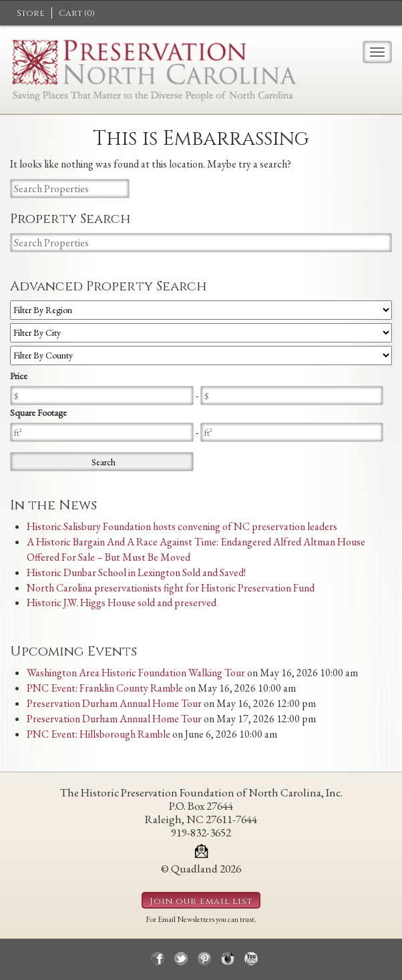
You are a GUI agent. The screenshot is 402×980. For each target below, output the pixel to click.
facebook (158, 959)
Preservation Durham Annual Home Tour (114, 703)
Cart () (77, 13)
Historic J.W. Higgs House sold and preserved (122, 602)
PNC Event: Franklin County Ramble (105, 688)
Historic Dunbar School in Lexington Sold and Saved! (136, 572)
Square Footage (38, 413)
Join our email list (201, 901)
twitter (181, 959)
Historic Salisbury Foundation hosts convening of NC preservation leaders (182, 526)
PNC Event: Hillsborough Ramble (98, 734)
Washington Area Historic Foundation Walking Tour (136, 673)
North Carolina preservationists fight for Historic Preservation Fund (171, 588)
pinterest (204, 959)
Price (19, 376)
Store (31, 13)
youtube (251, 959)
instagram (228, 959)
